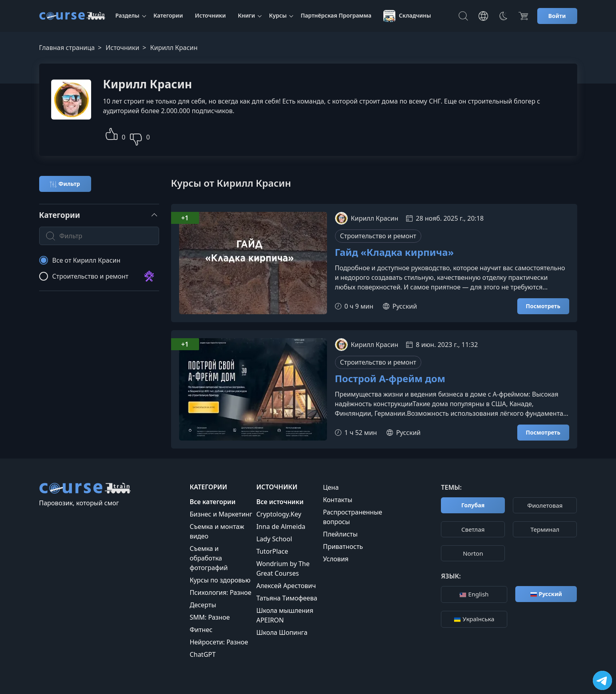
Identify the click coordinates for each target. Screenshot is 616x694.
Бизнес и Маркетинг (221, 514)
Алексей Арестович (286, 586)
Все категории (212, 502)
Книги (246, 15)
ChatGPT (202, 654)
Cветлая (473, 529)
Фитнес (201, 630)
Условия (336, 559)
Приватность (343, 546)
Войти (557, 16)
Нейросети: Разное (219, 642)
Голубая (473, 505)
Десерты (203, 605)
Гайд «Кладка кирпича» (395, 252)
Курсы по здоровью (220, 580)
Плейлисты (340, 534)
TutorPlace (272, 551)
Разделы (128, 15)
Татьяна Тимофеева (287, 598)
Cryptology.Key (279, 514)
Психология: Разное (220, 592)
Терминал (545, 529)
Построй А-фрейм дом (390, 379)
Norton (473, 553)
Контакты (338, 500)
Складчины (407, 16)
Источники (210, 15)
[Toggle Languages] (483, 16)
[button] (112, 133)
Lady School (274, 539)
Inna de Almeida (281, 526)
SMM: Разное (209, 617)
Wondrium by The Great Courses (283, 568)
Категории (168, 15)
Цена (331, 487)
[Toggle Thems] (503, 16)
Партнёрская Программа (336, 15)
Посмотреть (543, 306)
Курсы (278, 15)
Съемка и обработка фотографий (208, 558)
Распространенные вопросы (353, 517)
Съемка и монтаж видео (217, 531)
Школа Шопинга (282, 632)
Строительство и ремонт (378, 236)
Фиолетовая (545, 505)
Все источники (280, 502)
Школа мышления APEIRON (285, 615)
